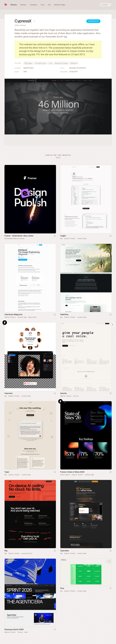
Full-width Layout (40, 63)
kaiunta (63, 393)
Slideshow (74, 63)
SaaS (26, 632)
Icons (51, 63)
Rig (6, 551)
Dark (25, 72)
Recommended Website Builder (15, 239)
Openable (64, 551)
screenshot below (62, 48)
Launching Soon (27, 553)
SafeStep (64, 314)
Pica (62, 588)
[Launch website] (111, 236)
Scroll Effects (81, 68)
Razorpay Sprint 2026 (14, 629)
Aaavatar (9, 393)
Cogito (63, 236)
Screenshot (93, 21)
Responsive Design (61, 63)
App (61, 239)
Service (76, 396)
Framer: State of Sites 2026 (72, 472)
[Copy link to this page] (34, 21)
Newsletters (32, 317)
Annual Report (65, 475)
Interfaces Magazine (13, 314)
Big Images (28, 63)
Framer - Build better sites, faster (19, 236)
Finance (20, 632)
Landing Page (82, 239)
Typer (7, 472)
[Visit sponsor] (55, 236)
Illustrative (73, 68)
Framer (5, 323)
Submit (58, 157)
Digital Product (29, 68)
